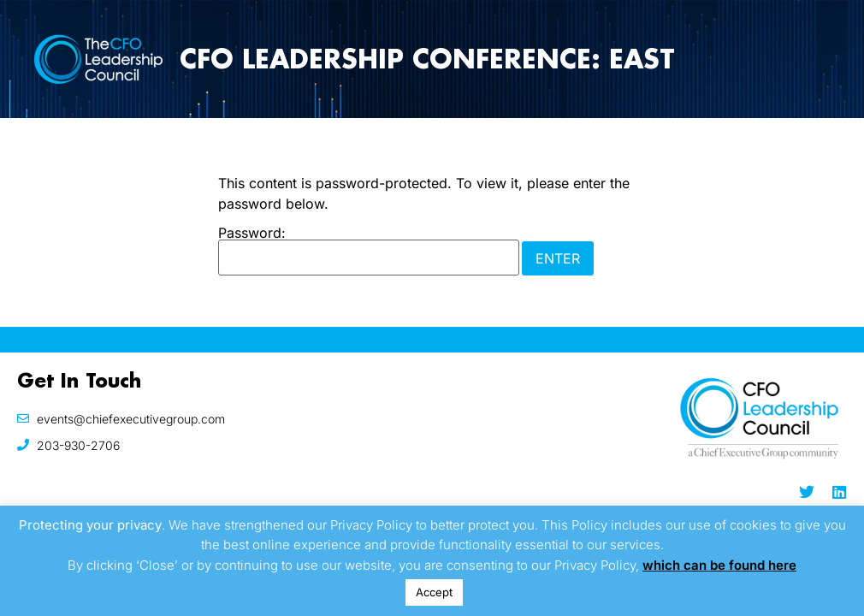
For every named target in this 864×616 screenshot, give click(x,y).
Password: (369, 251)
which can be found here (719, 565)
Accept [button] (434, 592)
